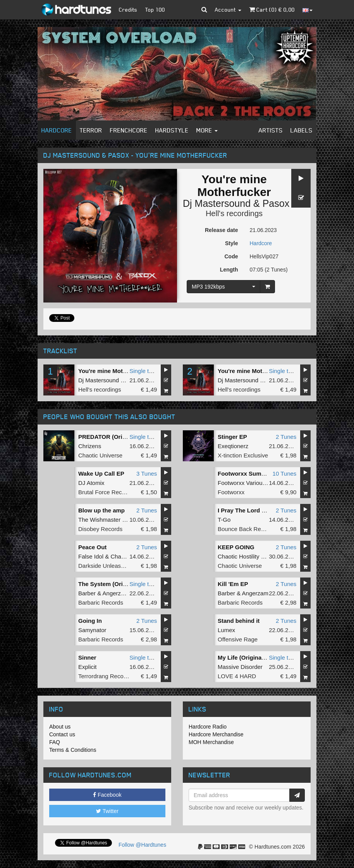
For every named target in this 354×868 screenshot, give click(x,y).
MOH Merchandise (211, 742)
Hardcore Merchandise (216, 734)
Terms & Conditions (73, 750)
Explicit (88, 667)
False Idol (91, 556)
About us (60, 727)
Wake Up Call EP (101, 474)
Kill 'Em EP (233, 584)
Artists (271, 130)
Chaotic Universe (100, 455)
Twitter (107, 811)
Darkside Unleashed (104, 566)
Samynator (92, 630)
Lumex (226, 630)
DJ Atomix (91, 483)
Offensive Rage (238, 639)
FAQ (55, 742)
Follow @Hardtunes (142, 845)
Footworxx (231, 492)
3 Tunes (147, 474)
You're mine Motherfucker (114, 371)
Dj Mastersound (217, 203)
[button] (204, 10)
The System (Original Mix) (114, 584)
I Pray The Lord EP (243, 510)
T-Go (224, 520)
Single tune (144, 371)
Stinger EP (232, 437)
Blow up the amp (101, 510)
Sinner (87, 657)
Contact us (62, 734)
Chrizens (90, 446)
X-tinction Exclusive (243, 455)
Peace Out (92, 547)
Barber (87, 593)
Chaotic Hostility (239, 556)
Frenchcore (129, 130)
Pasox (276, 203)
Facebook (107, 795)
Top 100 (155, 9)
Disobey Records (100, 529)
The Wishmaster (99, 520)
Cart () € (272, 9)
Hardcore (57, 130)
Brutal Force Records (106, 492)
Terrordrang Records (105, 676)
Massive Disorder (240, 667)
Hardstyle (172, 130)
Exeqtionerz (233, 446)
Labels (302, 130)
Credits (128, 9)
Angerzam (116, 593)
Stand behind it (239, 621)
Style (231, 243)
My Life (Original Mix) (247, 657)
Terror (91, 130)
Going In (90, 621)
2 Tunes (286, 437)
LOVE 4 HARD (237, 676)
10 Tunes (285, 474)
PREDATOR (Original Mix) (114, 437)
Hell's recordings (234, 213)
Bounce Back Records (246, 529)
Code (231, 256)
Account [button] (228, 9)
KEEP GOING (236, 547)
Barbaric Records (101, 602)
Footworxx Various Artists (250, 483)
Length (229, 270)
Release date (222, 230)
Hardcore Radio (208, 727)
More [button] (207, 130)
